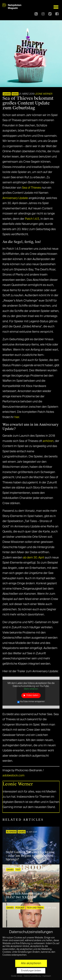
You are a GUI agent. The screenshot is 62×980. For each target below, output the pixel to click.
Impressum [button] (47, 976)
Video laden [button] (32, 695)
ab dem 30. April (34, 558)
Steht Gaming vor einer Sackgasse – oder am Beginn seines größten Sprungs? (30, 856)
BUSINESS (11, 832)
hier (17, 417)
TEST (18, 870)
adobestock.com (13, 776)
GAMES (7, 94)
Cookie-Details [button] (17, 976)
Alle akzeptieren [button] (31, 963)
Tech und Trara (35, 908)
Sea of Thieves (31, 188)
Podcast (20, 908)
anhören (48, 441)
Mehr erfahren (31, 689)
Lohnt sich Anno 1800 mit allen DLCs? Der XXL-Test (28, 895)
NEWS (15, 94)
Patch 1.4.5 (32, 219)
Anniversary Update (15, 198)
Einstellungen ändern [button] (31, 971)
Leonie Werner (44, 94)
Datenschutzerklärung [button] (32, 976)
